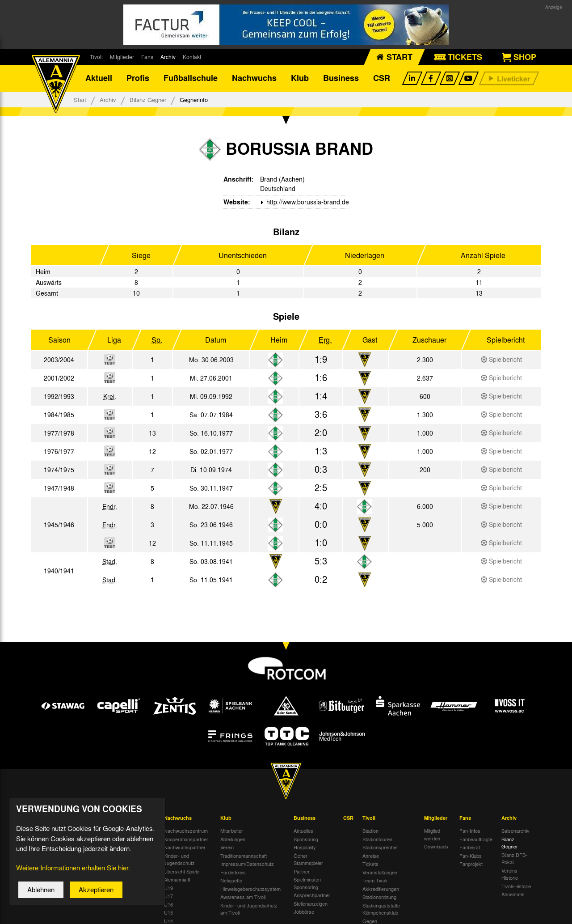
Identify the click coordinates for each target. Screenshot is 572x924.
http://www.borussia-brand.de (307, 202)
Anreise (371, 856)
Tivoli (96, 57)
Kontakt (192, 57)
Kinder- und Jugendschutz (179, 859)
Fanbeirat (470, 847)
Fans (147, 57)
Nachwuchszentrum (186, 831)
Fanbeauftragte (476, 839)
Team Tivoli (375, 880)
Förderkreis (233, 872)
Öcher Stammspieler (308, 859)
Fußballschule (191, 78)
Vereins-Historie (510, 874)
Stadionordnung (379, 897)
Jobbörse (304, 911)
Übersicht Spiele (182, 871)
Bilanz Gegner (148, 100)
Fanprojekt (471, 864)
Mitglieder (122, 57)
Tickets (370, 864)
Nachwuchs (254, 78)
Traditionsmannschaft (244, 856)
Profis (138, 78)
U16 (168, 904)
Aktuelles (303, 831)
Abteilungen (233, 839)
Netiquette (231, 880)
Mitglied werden (432, 834)
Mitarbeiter (232, 831)
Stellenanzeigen (311, 903)
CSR (382, 78)
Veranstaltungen (380, 872)
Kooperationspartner (186, 839)
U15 (168, 912)
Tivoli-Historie (516, 886)
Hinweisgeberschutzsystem (250, 889)
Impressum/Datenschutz (247, 864)
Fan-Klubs (471, 856)
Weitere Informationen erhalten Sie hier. (73, 875)
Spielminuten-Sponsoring (308, 883)
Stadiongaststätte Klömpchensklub (381, 909)
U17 (168, 896)
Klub (300, 78)
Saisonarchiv (515, 831)
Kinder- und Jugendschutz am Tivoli (249, 909)
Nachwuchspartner (185, 847)
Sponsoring (306, 839)
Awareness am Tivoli (243, 897)
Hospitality (305, 847)
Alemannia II (177, 879)
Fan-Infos (470, 831)
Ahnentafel (513, 894)
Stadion (370, 831)
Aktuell (99, 78)
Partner (302, 871)
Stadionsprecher (380, 847)
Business (341, 78)
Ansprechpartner (312, 895)
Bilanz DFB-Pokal (514, 858)
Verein (227, 847)
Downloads (436, 846)
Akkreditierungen (381, 889)
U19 (168, 888)
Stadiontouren (377, 839)
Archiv (168, 57)
